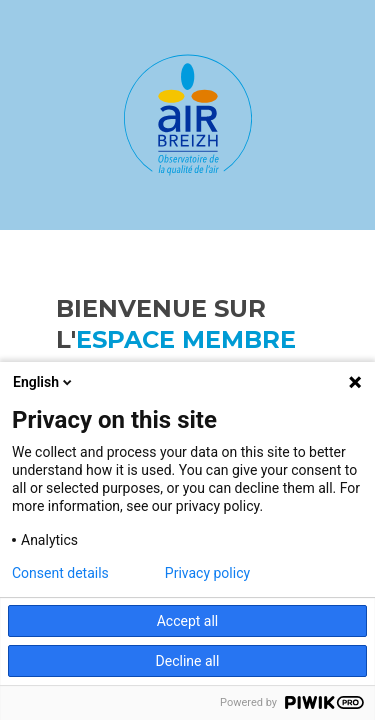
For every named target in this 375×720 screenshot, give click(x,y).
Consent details (60, 573)
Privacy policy (207, 573)
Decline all (188, 661)
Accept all (188, 621)
